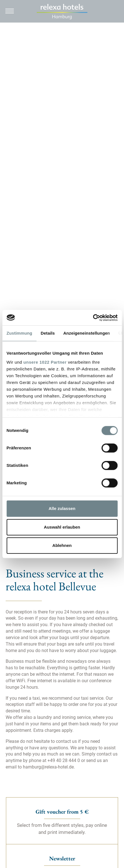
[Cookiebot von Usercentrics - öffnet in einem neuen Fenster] (93, 318)
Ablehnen (62, 545)
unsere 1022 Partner (45, 362)
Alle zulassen (62, 508)
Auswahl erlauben (62, 527)
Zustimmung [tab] (19, 333)
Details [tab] (48, 333)
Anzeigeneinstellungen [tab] (87, 333)
